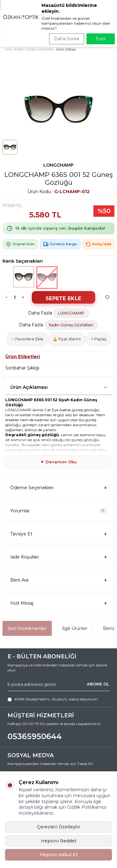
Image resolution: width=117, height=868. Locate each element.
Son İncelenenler (27, 628)
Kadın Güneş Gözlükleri (34, 49)
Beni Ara (58, 580)
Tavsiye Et (58, 534)
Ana (8, 49)
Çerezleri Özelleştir (59, 827)
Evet (101, 39)
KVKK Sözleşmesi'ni (32, 699)
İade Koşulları (58, 557)
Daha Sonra (66, 39)
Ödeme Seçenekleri (58, 488)
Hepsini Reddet (59, 841)
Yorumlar (58, 511)
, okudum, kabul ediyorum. (53, 699)
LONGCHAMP (58, 165)
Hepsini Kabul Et (59, 855)
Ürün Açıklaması (58, 387)
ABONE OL (98, 684)
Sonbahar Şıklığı (22, 368)
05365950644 (35, 736)
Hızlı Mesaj (58, 603)
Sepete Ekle (63, 298)
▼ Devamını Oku (58, 462)
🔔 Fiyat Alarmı (67, 339)
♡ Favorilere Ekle (27, 339)
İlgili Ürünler (75, 628)
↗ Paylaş (98, 339)
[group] (58, 110)
